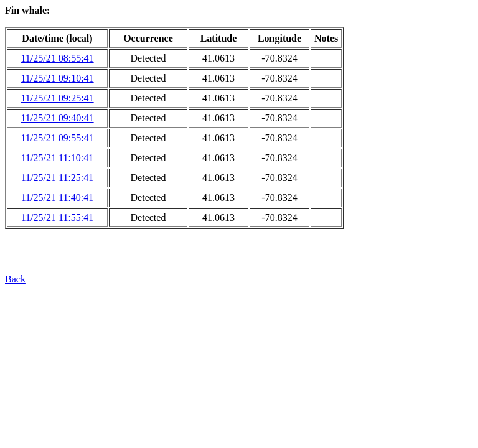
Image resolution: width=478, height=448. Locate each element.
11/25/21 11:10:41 (58, 158)
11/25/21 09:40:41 (57, 118)
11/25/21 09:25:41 (57, 98)
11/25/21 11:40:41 (58, 198)
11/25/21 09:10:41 (57, 78)
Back (15, 279)
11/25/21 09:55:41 (57, 138)
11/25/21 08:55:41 (57, 58)
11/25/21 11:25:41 (58, 178)
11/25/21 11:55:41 (58, 217)
